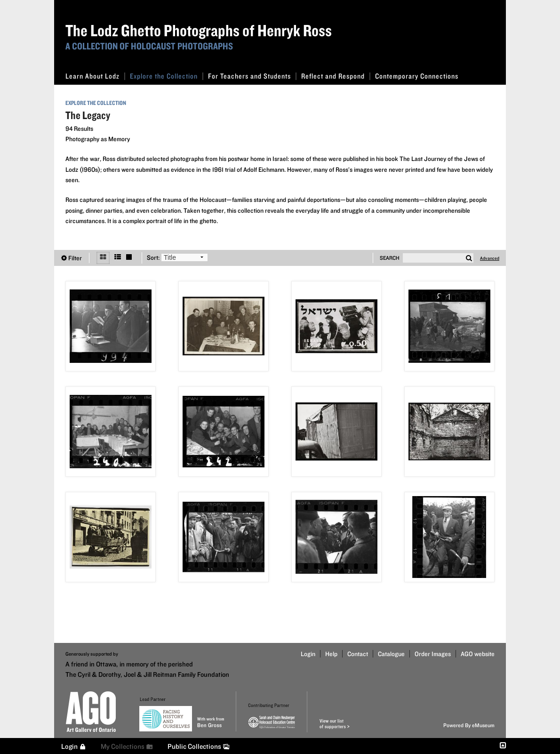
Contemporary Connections (417, 76)
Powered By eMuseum (469, 725)
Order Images (433, 654)
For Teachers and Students (252, 76)
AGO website (478, 654)
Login (308, 654)
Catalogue (391, 654)
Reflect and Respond (336, 76)
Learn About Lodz (95, 76)
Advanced (490, 258)
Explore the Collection (167, 76)
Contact (358, 654)
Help (331, 654)
